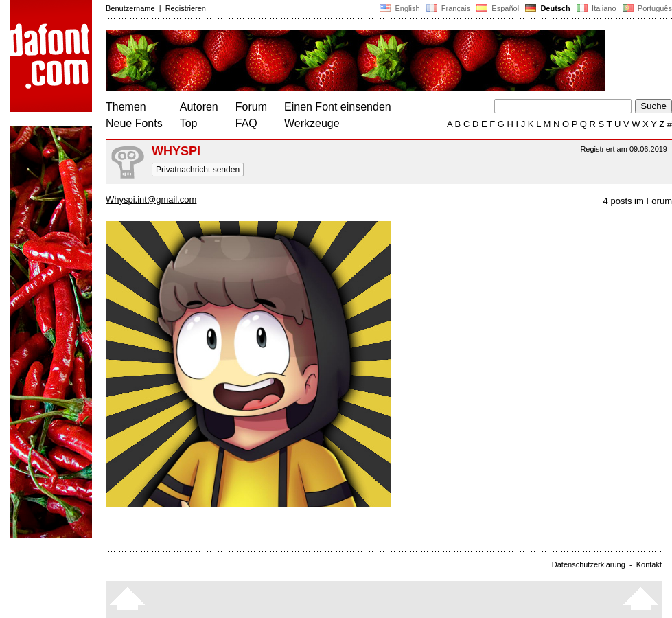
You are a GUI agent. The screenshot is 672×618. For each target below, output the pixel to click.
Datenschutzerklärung (589, 564)
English (399, 8)
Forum (251, 107)
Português (646, 8)
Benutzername (130, 8)
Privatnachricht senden (198, 170)
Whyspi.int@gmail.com (151, 199)
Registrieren (186, 8)
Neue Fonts (134, 123)
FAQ (246, 123)
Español (498, 8)
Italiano (596, 8)
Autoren (199, 107)
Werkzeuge (312, 123)
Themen (126, 107)
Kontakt (649, 564)
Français (448, 8)
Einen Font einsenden (338, 107)
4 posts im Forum (638, 201)
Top (189, 123)
